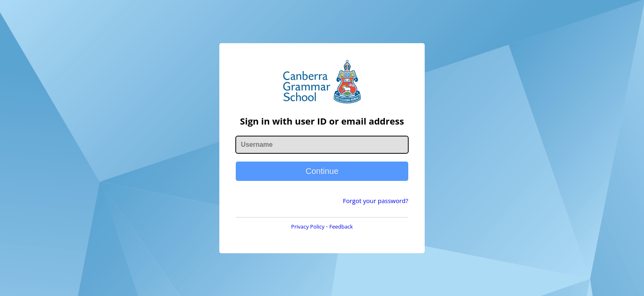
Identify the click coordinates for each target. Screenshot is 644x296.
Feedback (341, 227)
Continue (322, 171)
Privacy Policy (308, 227)
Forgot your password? (376, 201)
